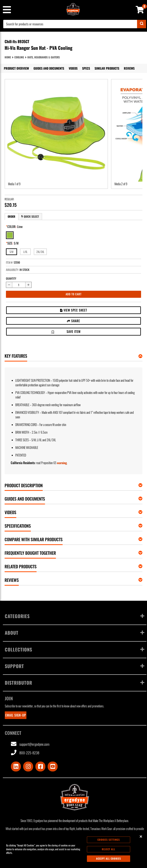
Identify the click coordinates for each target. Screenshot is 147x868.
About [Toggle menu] (75, 633)
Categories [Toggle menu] (75, 616)
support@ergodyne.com (30, 744)
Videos (73, 68)
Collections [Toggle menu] (75, 649)
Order (11, 216)
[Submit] (142, 24)
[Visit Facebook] (40, 767)
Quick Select (30, 216)
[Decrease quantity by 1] (9, 285)
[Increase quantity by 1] (29, 285)
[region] (73, 849)
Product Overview (16, 68)
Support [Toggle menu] (75, 666)
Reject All (109, 849)
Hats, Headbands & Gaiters (44, 57)
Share (73, 321)
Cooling (19, 57)
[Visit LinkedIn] (16, 767)
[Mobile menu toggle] (7, 10)
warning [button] (62, 463)
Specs (86, 68)
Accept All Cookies (109, 858)
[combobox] (75, 24)
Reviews (129, 68)
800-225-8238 (25, 753)
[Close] (141, 837)
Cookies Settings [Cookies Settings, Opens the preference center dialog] (109, 840)
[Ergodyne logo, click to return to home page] (75, 797)
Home (8, 57)
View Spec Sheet (74, 310)
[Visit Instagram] (28, 767)
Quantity (11, 278)
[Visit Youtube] (53, 767)
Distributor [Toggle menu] (75, 683)
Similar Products (107, 68)
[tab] (11, 217)
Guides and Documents (49, 68)
